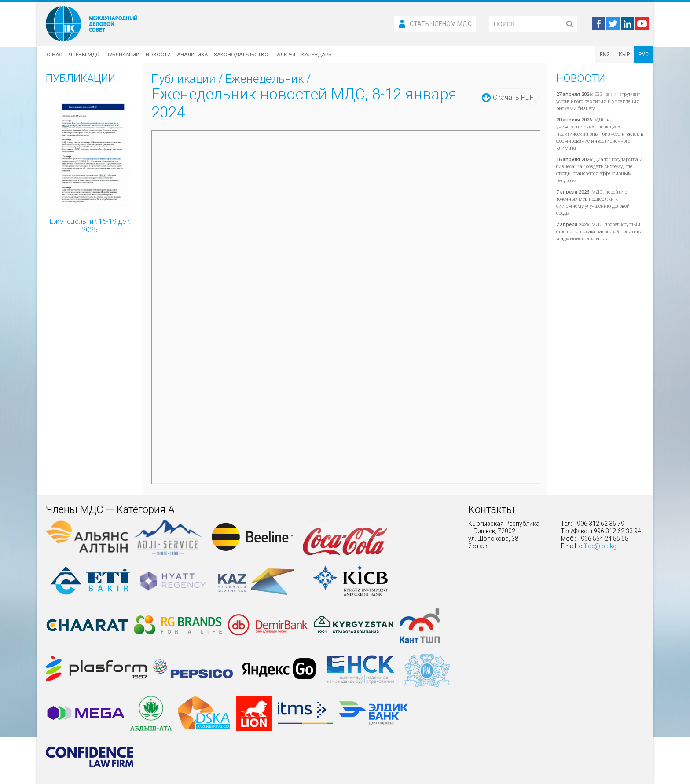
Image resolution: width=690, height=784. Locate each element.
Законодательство (241, 55)
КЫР (624, 55)
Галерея (285, 55)
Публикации (123, 55)
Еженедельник (264, 79)
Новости (158, 55)
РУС (644, 55)
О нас (55, 55)
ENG (605, 55)
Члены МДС (84, 55)
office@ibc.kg (598, 546)
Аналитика (192, 55)
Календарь (316, 55)
